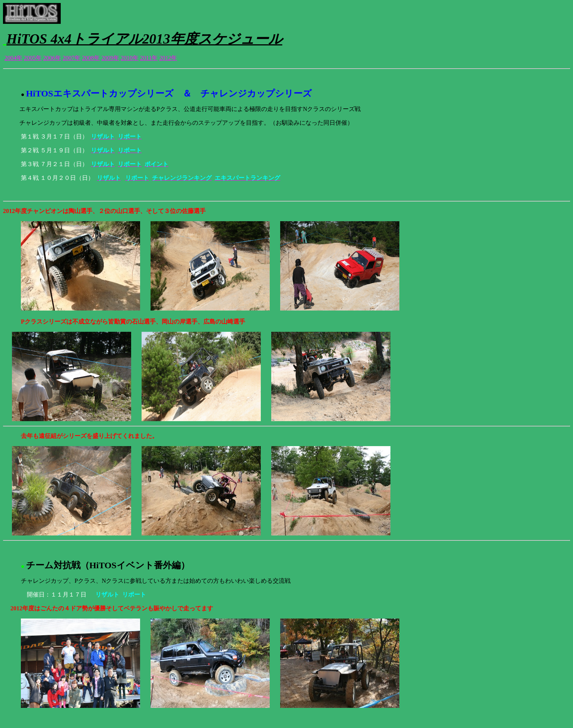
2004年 (13, 58)
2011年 (149, 58)
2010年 (130, 58)
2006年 (52, 58)
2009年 (110, 58)
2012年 (168, 58)
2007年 (72, 58)
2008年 (91, 58)
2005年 (33, 58)
